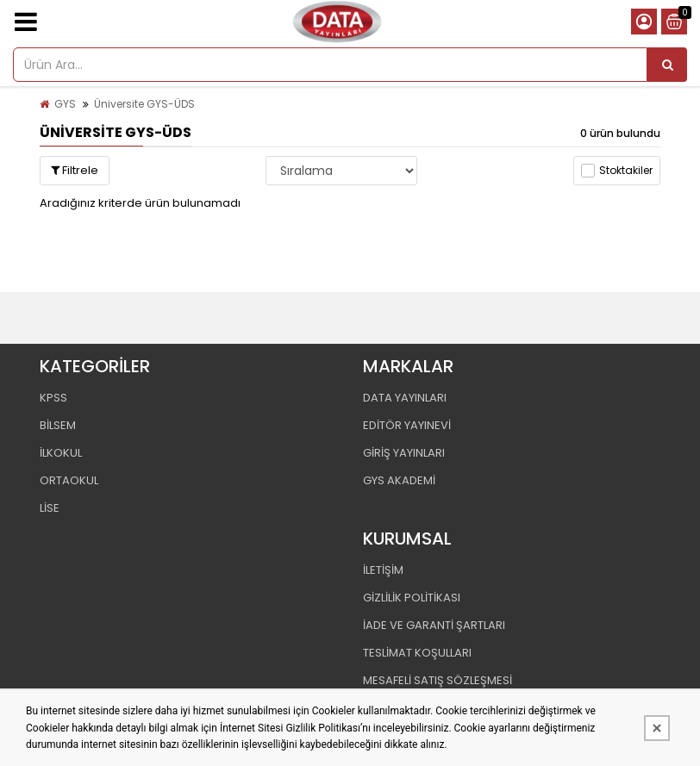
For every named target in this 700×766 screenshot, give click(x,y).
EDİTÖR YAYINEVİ (407, 425)
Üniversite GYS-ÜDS (144, 104)
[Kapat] (657, 728)
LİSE (50, 508)
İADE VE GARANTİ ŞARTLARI (434, 625)
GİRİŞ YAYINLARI (404, 453)
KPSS (53, 398)
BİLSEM (58, 425)
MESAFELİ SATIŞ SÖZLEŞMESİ (437, 680)
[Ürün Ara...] (667, 65)
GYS (65, 104)
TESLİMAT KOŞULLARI (417, 653)
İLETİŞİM (383, 570)
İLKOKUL (61, 453)
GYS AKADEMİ (399, 480)
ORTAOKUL (69, 480)
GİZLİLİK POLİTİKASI (412, 598)
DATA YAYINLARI (405, 398)
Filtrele (75, 170)
